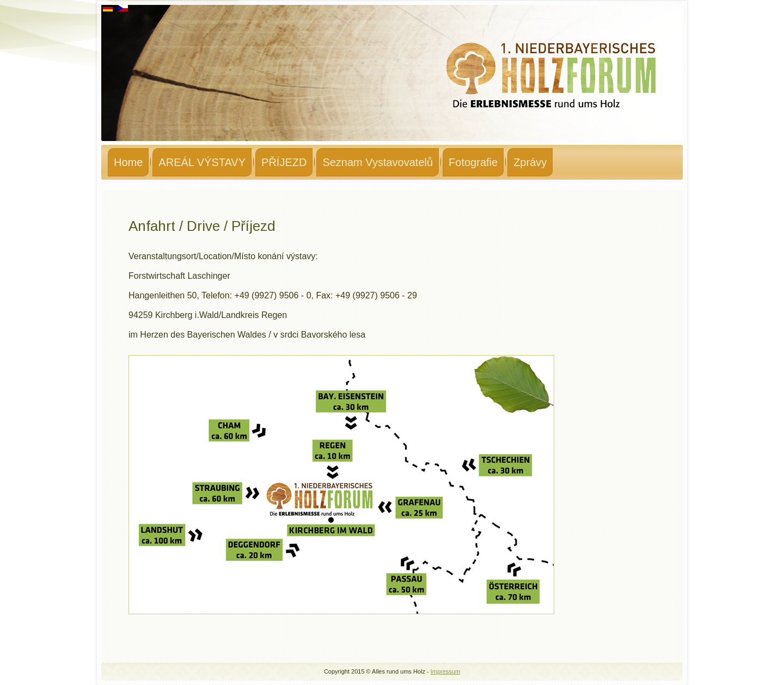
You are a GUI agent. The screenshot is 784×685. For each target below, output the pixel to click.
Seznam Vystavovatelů (378, 162)
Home (128, 162)
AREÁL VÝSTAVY (202, 162)
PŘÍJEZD (284, 162)
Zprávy (530, 162)
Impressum (445, 671)
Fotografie (473, 162)
